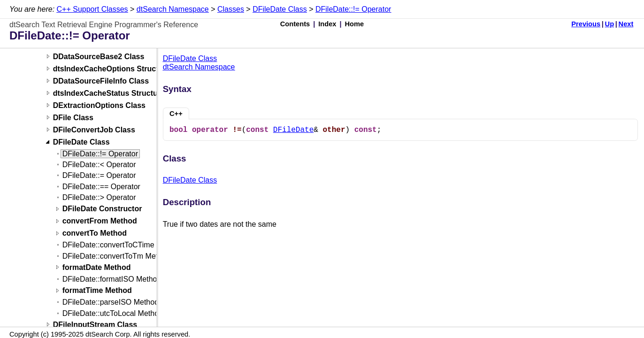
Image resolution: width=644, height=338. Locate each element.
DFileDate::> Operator (99, 197)
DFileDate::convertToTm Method (116, 256)
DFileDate (293, 130)
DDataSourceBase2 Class (99, 57)
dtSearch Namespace (173, 9)
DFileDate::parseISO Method (111, 302)
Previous (586, 24)
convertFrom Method (100, 221)
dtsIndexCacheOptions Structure (112, 69)
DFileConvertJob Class (94, 130)
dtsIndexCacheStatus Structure (109, 93)
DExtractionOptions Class (99, 105)
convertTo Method (95, 234)
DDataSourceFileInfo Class (101, 81)
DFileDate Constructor (102, 209)
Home (355, 24)
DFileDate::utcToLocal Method (113, 313)
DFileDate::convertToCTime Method (122, 245)
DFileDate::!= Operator (353, 9)
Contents (295, 24)
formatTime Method (97, 291)
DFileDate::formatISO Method (112, 279)
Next (626, 24)
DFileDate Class (280, 9)
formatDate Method (97, 267)
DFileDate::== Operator (101, 187)
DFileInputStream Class (95, 325)
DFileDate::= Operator (99, 175)
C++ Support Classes (92, 9)
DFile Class (73, 118)
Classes (231, 9)
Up (610, 24)
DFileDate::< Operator (99, 165)
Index (327, 24)
